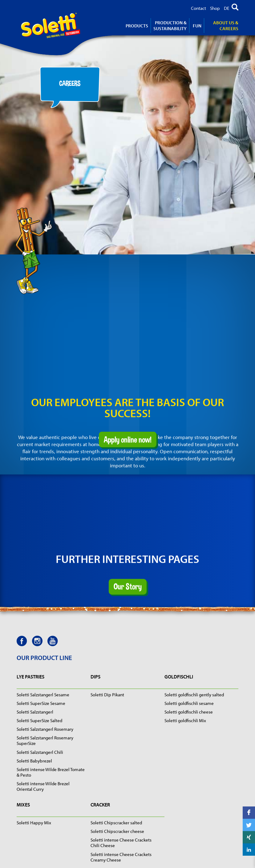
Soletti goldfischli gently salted (194, 695)
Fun (197, 26)
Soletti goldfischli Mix (185, 720)
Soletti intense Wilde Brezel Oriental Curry (43, 786)
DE (227, 8)
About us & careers (226, 26)
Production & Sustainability (170, 26)
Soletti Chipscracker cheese (117, 831)
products (137, 26)
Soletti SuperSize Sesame (41, 703)
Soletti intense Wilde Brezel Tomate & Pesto (51, 772)
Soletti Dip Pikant (107, 695)
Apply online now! (128, 430)
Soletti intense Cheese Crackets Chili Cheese (121, 843)
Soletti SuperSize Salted (39, 720)
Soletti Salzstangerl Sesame (43, 695)
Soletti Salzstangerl (35, 712)
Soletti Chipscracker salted (116, 823)
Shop (215, 8)
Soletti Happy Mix (34, 823)
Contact (198, 8)
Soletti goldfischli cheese (189, 712)
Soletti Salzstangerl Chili (40, 752)
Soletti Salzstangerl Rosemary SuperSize (45, 740)
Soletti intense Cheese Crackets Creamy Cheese (121, 857)
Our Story (128, 563)
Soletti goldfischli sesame (189, 703)
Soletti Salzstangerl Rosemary (45, 729)
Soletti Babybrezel (34, 761)
